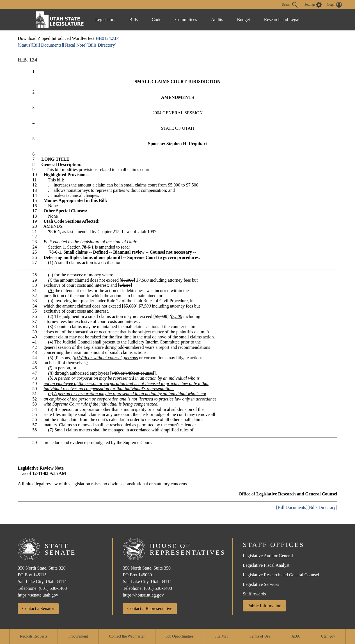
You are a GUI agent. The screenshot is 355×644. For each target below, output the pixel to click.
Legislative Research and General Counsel (281, 575)
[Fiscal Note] (75, 45)
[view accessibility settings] (313, 5)
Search (290, 5)
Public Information (264, 606)
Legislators (105, 20)
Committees (186, 20)
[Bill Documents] (47, 45)
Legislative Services (261, 584)
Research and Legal (282, 20)
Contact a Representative (150, 608)
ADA (296, 636)
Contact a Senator (38, 608)
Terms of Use (260, 636)
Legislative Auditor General (268, 556)
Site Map (221, 636)
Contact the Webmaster (127, 636)
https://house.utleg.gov (143, 595)
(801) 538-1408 (53, 588)
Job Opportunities (179, 636)
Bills (134, 20)
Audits (217, 20)
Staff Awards (254, 594)
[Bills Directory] (102, 45)
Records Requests (34, 636)
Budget (244, 20)
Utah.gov (328, 636)
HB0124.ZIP (107, 38)
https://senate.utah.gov (38, 595)
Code (157, 20)
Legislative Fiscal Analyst (266, 565)
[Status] (25, 45)
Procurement (78, 636)
